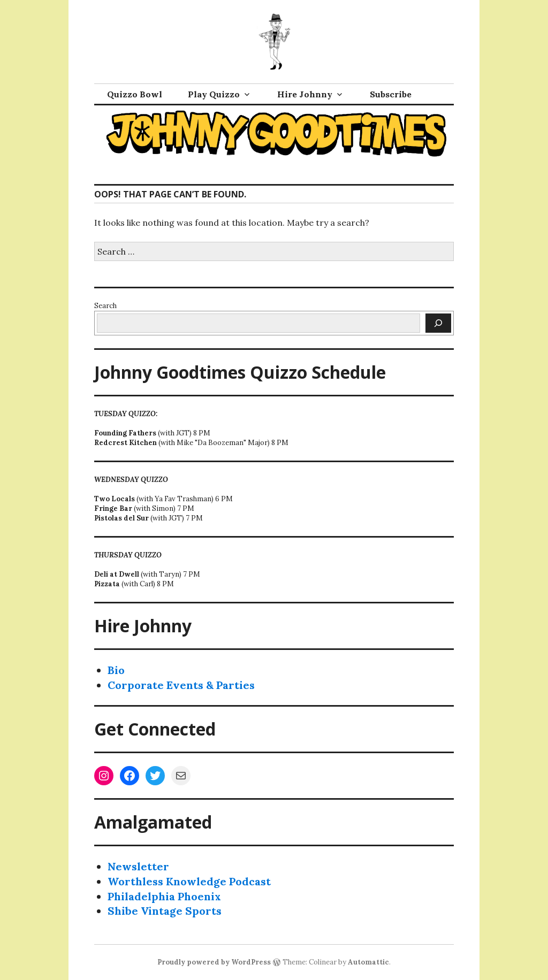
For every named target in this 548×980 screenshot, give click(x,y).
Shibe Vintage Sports (165, 911)
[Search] (438, 323)
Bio (116, 670)
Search (105, 306)
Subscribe (391, 94)
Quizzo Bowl (135, 94)
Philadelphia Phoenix (164, 896)
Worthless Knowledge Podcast (189, 881)
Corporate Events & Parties (181, 685)
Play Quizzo (214, 94)
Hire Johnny (305, 94)
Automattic (368, 962)
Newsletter (138, 866)
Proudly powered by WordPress (214, 962)
